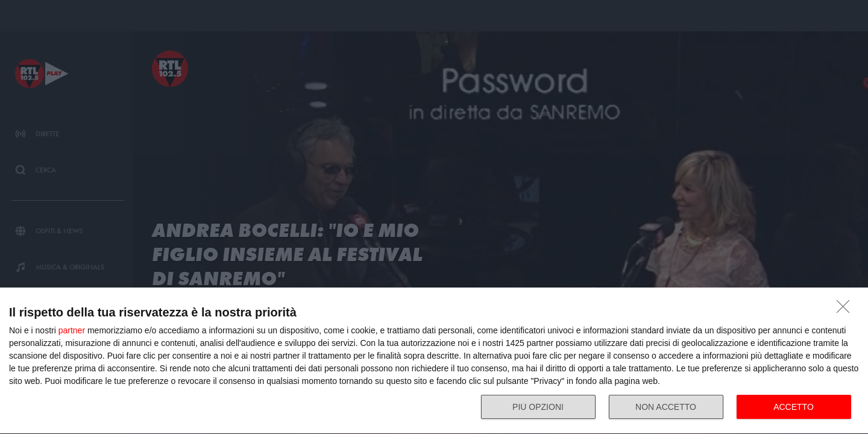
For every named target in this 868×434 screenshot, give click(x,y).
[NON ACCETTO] (846, 310)
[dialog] (434, 361)
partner (72, 330)
